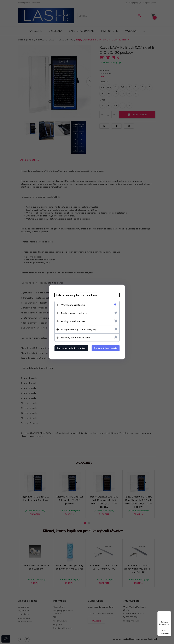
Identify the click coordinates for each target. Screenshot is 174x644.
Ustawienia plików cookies (75, 295)
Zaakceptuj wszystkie (107, 348)
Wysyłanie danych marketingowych (79, 329)
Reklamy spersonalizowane (74, 337)
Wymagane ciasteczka (72, 305)
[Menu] (169, 613)
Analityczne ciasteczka (72, 321)
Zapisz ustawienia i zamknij (70, 348)
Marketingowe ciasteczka (73, 313)
